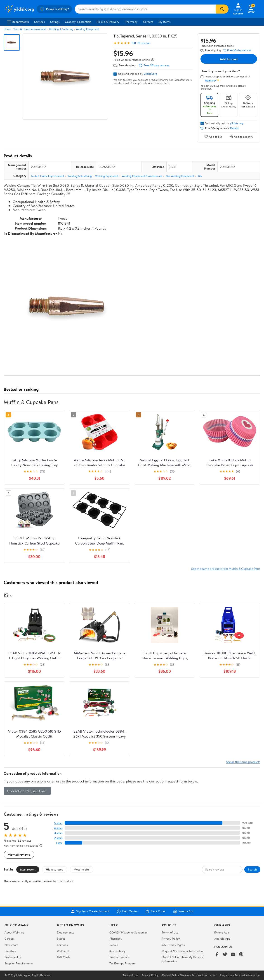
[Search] (222, 9)
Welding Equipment (87, 29)
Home (7, 29)
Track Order (156, 911)
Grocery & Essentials (78, 22)
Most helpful (82, 869)
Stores (61, 938)
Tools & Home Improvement (30, 29)
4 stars (58, 828)
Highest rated (55, 869)
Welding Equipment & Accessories (142, 176)
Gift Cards (64, 957)
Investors (10, 951)
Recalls (114, 945)
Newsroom (11, 945)
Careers (148, 22)
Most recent (28, 869)
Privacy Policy (171, 938)
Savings (55, 22)
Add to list (213, 136)
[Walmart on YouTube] (233, 955)
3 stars (58, 833)
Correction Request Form (27, 791)
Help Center (127, 911)
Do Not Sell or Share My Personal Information (189, 975)
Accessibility (117, 951)
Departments (18, 22)
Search (252, 869)
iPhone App (222, 932)
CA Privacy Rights (173, 945)
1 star (59, 843)
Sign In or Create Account (90, 911)
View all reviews (19, 855)
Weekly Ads (183, 911)
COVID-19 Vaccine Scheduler (128, 932)
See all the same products (243, 762)
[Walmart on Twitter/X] (225, 955)
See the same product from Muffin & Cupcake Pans (226, 569)
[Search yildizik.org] (145, 9)
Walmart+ (63, 951)
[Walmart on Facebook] (217, 955)
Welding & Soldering (61, 29)
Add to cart (229, 59)
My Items (164, 22)
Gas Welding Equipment (180, 176)
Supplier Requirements (19, 963)
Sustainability (13, 957)
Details (234, 128)
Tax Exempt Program (123, 963)
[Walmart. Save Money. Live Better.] (19, 9)
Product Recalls (119, 957)
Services (39, 22)
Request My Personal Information (183, 951)
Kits (200, 176)
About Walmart (14, 932)
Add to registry (241, 136)
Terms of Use (170, 932)
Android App (222, 938)
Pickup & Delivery (108, 22)
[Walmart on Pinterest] (241, 955)
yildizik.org (150, 74)
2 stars (58, 838)
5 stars (58, 823)
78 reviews (144, 43)
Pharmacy (131, 22)
